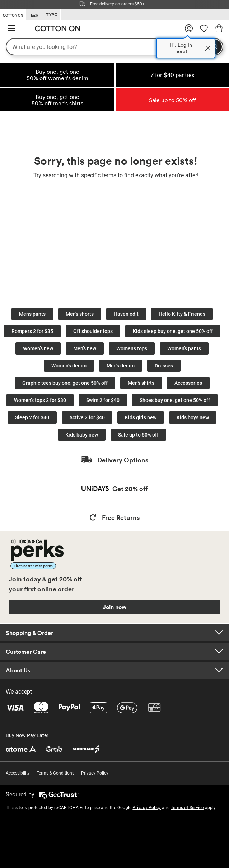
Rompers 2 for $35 (32, 331)
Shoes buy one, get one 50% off (175, 400)
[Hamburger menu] (11, 29)
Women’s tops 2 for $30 (40, 400)
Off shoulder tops (93, 331)
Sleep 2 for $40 (32, 417)
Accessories (188, 383)
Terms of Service (187, 808)
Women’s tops (132, 348)
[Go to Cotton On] (13, 14)
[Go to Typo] (52, 15)
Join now (114, 607)
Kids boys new (193, 417)
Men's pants (32, 314)
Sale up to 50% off (138, 435)
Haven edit (126, 314)
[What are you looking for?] (114, 47)
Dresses (164, 366)
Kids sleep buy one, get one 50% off (173, 331)
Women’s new (38, 348)
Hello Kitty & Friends (182, 314)
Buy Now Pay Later (27, 735)
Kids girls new (141, 417)
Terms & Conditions (55, 773)
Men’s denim (121, 366)
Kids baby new (82, 435)
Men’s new (85, 348)
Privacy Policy (95, 773)
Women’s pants (184, 348)
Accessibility (18, 773)
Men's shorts (80, 314)
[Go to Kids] (34, 15)
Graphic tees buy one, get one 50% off (65, 383)
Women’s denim (69, 366)
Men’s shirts (141, 383)
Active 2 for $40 (87, 417)
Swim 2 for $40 (103, 400)
